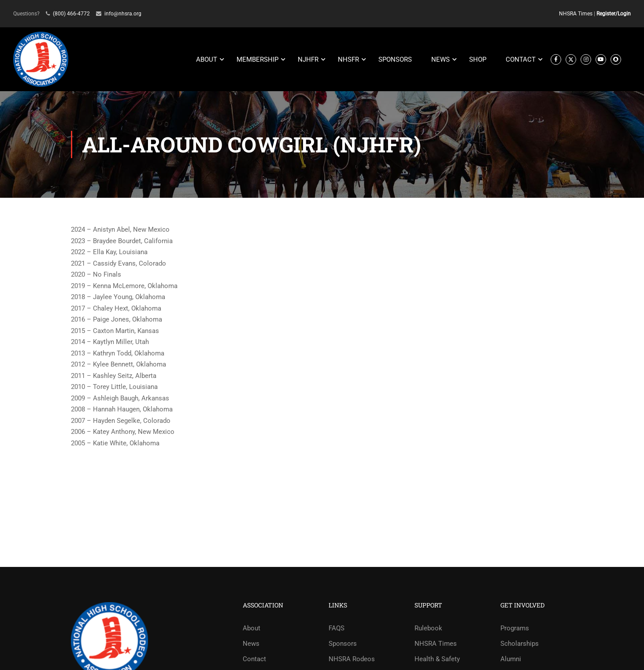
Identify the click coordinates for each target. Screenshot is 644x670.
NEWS (440, 59)
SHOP (478, 59)
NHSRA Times (576, 14)
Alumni (511, 659)
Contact (254, 659)
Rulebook (428, 628)
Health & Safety (437, 659)
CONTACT (521, 59)
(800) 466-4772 (71, 14)
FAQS (337, 628)
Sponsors (343, 644)
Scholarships (520, 644)
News (251, 644)
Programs (515, 628)
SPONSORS (395, 59)
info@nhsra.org (123, 14)
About (252, 628)
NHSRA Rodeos (352, 659)
